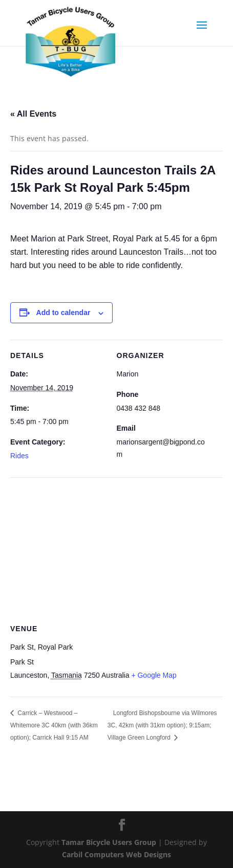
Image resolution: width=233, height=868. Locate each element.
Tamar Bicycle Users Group (109, 842)
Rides (19, 456)
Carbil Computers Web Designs (116, 854)
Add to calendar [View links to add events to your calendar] (63, 313)
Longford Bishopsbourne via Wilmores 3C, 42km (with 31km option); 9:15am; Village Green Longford (162, 725)
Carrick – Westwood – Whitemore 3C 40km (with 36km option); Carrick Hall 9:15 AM (54, 725)
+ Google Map (154, 675)
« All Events (33, 114)
